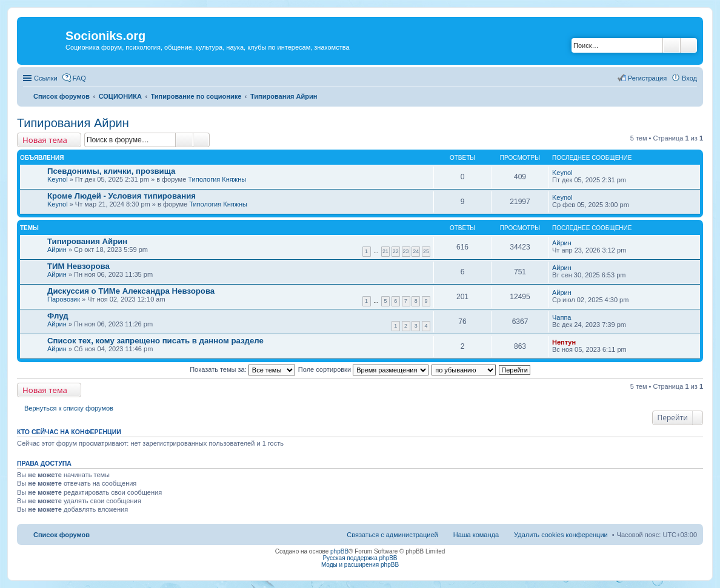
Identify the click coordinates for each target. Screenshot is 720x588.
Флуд (58, 316)
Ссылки (46, 78)
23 (406, 251)
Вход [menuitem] (689, 78)
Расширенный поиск (689, 45)
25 (426, 251)
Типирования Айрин (73, 123)
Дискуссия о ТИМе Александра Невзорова (131, 291)
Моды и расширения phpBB (360, 565)
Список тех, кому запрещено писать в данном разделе (155, 341)
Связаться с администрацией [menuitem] (392, 535)
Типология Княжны (217, 179)
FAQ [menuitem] (79, 78)
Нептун (564, 342)
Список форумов (62, 535)
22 (396, 251)
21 (385, 251)
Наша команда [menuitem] (476, 535)
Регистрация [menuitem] (647, 78)
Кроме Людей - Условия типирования (122, 196)
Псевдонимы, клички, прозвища (111, 171)
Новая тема (45, 140)
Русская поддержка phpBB (360, 558)
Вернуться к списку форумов (69, 408)
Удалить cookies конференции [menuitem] (561, 535)
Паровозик (64, 299)
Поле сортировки (363, 369)
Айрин (57, 249)
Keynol (58, 179)
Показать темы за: (242, 369)
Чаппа (562, 317)
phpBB (339, 551)
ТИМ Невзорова (78, 266)
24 (416, 251)
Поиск (672, 45)
